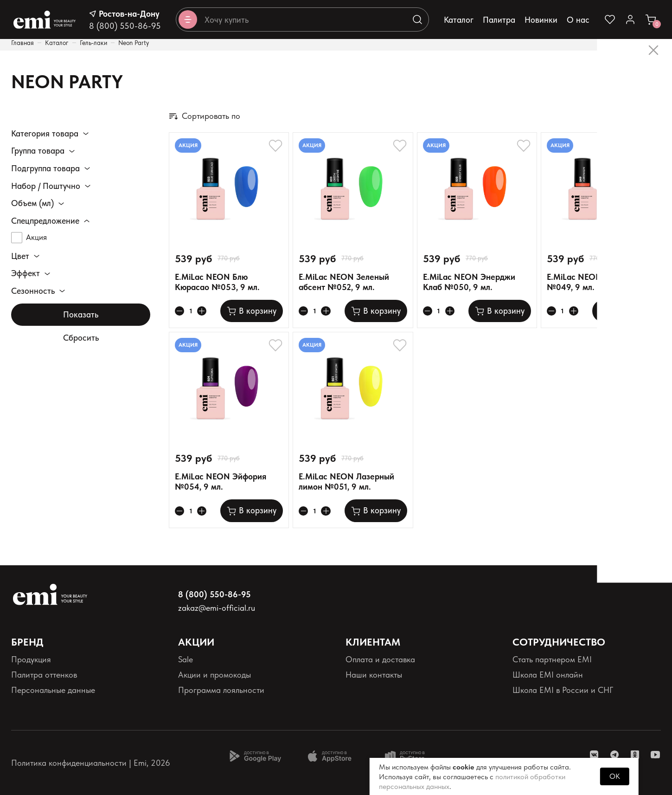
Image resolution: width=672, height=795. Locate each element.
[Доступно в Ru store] (411, 756)
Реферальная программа (558, 706)
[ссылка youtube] (655, 755)
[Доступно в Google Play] (255, 756)
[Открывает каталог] (188, 19)
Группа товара (38, 151)
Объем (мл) (32, 203)
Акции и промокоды (214, 675)
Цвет (20, 257)
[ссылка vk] (594, 755)
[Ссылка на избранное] (610, 19)
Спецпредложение (45, 221)
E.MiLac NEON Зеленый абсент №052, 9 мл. (344, 282)
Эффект (26, 274)
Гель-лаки (93, 43)
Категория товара (45, 134)
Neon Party (134, 43)
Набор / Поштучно (46, 186)
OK (615, 776)
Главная (22, 43)
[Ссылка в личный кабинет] (630, 19)
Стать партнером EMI (552, 659)
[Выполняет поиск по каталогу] (417, 19)
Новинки (541, 20)
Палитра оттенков (44, 675)
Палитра (499, 20)
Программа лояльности (221, 690)
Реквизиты (29, 706)
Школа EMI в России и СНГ (563, 690)
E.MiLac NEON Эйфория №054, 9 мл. (221, 482)
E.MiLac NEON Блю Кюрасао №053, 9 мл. (217, 282)
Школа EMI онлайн (548, 675)
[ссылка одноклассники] (635, 755)
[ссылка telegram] (614, 755)
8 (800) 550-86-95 (125, 26)
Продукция (31, 659)
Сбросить (81, 339)
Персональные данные (53, 690)
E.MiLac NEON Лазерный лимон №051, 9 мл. (346, 482)
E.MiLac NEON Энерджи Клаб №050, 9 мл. (469, 282)
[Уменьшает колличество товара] (180, 311)
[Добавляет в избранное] (275, 146)
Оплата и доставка (380, 659)
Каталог (459, 20)
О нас (578, 20)
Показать (81, 315)
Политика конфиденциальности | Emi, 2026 (91, 763)
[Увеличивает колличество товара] (205, 311)
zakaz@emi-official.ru (217, 608)
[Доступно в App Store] (333, 756)
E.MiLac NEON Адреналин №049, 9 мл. (597, 282)
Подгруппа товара (45, 168)
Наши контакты (374, 675)
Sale (186, 659)
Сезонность (33, 291)
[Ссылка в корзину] (651, 19)
